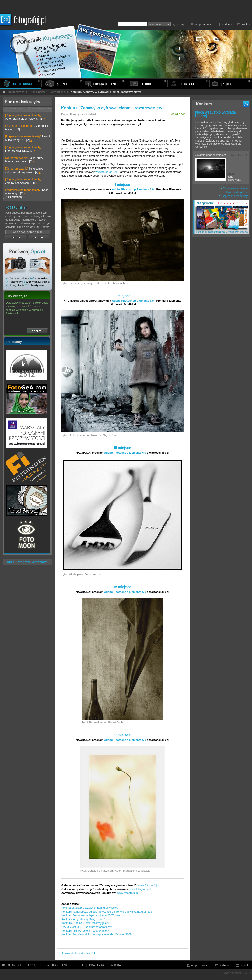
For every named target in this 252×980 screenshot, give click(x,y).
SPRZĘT (32, 965)
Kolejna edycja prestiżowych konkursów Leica (90, 908)
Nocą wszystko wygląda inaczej (216, 114)
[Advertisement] (221, 319)
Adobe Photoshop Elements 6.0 (133, 189)
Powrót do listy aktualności (77, 953)
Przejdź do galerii (236, 192)
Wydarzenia (58, 92)
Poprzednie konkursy (233, 196)
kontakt (246, 24)
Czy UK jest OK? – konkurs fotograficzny (87, 927)
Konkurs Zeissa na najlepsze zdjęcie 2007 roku (91, 915)
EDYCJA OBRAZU (55, 965)
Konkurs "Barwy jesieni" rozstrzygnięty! (86, 931)
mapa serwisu (204, 24)
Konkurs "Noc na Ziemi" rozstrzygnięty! (86, 923)
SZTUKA (115, 965)
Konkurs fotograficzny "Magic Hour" (83, 919)
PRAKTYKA (97, 965)
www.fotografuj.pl (106, 172)
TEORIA (78, 965)
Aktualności (38, 92)
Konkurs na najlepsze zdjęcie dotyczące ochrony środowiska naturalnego (107, 912)
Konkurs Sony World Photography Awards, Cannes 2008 (96, 934)
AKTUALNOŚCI (11, 965)
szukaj (180, 24)
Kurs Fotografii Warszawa (27, 562)
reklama (227, 24)
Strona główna (13, 92)
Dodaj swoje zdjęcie (234, 188)
